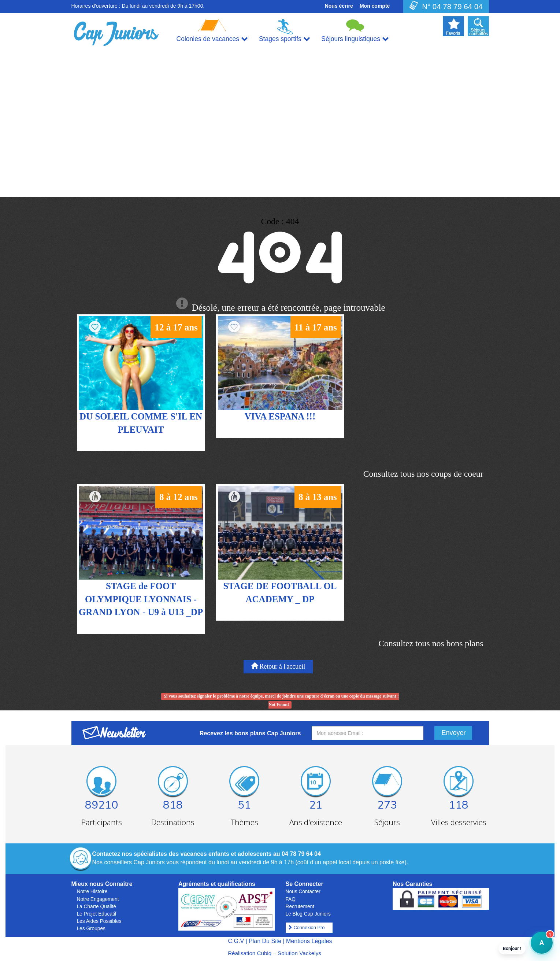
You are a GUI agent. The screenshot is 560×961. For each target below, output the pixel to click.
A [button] (537, 946)
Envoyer (454, 733)
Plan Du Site (265, 941)
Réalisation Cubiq (250, 953)
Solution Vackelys (299, 953)
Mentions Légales (309, 941)
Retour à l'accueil (278, 666)
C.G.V (236, 941)
